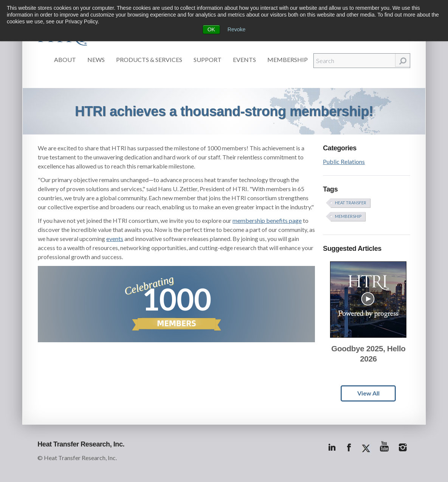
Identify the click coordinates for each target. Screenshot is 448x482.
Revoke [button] (236, 29)
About (65, 59)
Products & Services (149, 59)
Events (244, 59)
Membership (288, 59)
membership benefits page (267, 220)
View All (368, 393)
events (115, 239)
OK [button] (211, 29)
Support (208, 59)
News (96, 59)
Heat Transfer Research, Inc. (81, 444)
